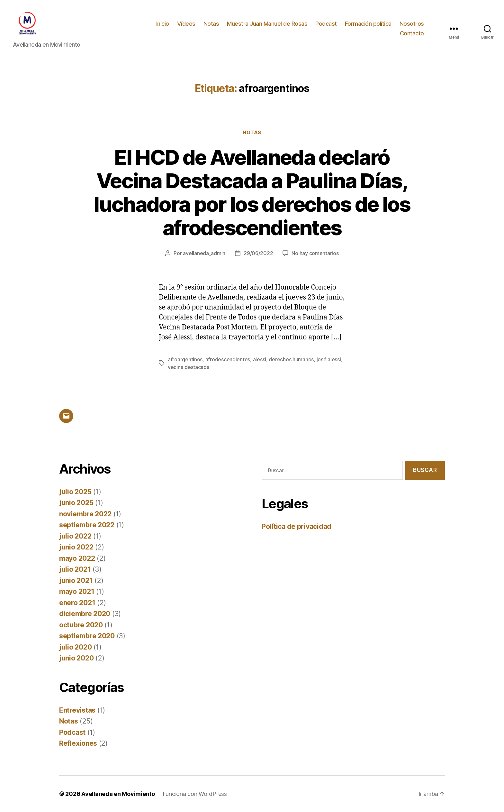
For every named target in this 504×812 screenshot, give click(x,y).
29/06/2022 (258, 253)
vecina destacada (189, 367)
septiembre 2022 (87, 525)
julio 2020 (75, 647)
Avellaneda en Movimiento (118, 794)
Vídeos (186, 24)
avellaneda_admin (204, 253)
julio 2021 (75, 569)
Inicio (163, 24)
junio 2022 (76, 547)
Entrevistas (77, 710)
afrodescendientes (228, 359)
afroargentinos (185, 359)
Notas (211, 24)
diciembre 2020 (85, 614)
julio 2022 (75, 536)
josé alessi (329, 359)
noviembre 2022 (85, 514)
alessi (260, 359)
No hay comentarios (315, 253)
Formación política (368, 24)
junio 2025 (76, 503)
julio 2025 (75, 492)
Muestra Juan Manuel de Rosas (267, 24)
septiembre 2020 (87, 636)
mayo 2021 (77, 591)
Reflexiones (78, 743)
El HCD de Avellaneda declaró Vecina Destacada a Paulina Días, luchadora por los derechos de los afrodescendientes (252, 192)
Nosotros (412, 24)
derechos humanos (291, 359)
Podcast (326, 24)
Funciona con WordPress (195, 794)
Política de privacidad (297, 526)
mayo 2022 (77, 558)
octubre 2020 (81, 625)
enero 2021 (77, 603)
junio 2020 (76, 658)
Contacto (412, 33)
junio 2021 (76, 581)
